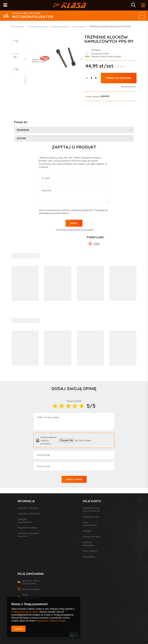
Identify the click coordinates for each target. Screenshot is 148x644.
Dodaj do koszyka (119, 87)
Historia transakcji (88, 544)
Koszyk (87, 531)
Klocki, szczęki (79, 27)
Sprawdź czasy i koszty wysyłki (106, 66)
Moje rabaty (90, 551)
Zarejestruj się (91, 517)
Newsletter (89, 557)
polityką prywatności (82, 210)
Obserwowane (91, 537)
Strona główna (17, 27)
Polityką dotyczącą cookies (25, 612)
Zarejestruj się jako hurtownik (91, 510)
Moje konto (92, 501)
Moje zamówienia (90, 524)
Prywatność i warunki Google (51, 621)
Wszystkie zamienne (38, 27)
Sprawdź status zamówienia (31, 582)
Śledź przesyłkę (31, 589)
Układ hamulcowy (60, 27)
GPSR (97, 244)
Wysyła (95, 63)
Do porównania (129, 96)
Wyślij (74, 223)
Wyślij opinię (74, 479)
